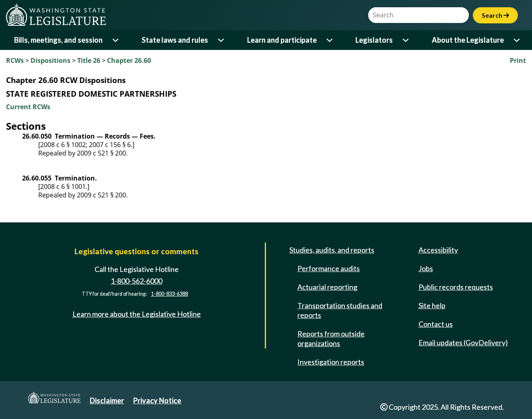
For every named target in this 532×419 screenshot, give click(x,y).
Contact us (436, 324)
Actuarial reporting (327, 287)
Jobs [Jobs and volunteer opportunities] (426, 268)
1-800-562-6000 (136, 281)
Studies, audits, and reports (332, 250)
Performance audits (329, 268)
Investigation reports (331, 362)
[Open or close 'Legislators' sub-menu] (406, 40)
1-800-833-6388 (169, 294)
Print (518, 60)
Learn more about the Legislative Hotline (137, 314)
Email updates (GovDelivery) (463, 342)
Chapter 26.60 (129, 60)
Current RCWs (28, 107)
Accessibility (438, 250)
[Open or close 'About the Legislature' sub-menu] (517, 40)
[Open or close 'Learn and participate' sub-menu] (330, 40)
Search (495, 15)
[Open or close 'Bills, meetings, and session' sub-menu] (116, 40)
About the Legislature (468, 40)
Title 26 (89, 60)
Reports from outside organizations (331, 338)
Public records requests (456, 287)
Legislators (374, 40)
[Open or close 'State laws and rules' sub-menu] (222, 40)
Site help (432, 305)
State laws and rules (175, 40)
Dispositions (51, 60)
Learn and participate (282, 40)
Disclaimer (107, 400)
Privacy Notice (157, 400)
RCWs (15, 60)
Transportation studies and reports (340, 310)
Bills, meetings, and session (58, 40)
